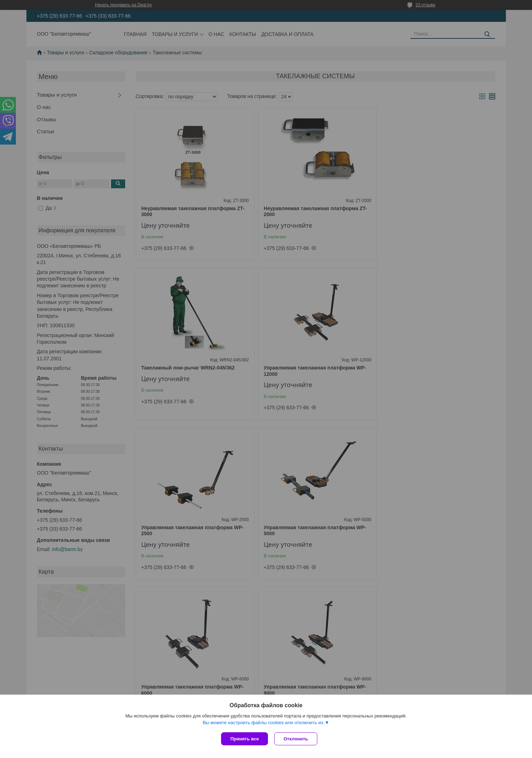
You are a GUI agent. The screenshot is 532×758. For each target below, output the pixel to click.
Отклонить (296, 739)
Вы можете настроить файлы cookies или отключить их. (264, 723)
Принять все (244, 739)
